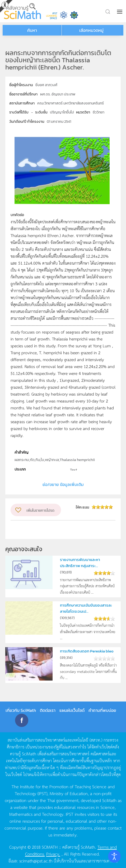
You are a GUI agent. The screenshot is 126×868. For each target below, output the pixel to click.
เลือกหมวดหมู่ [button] (91, 30)
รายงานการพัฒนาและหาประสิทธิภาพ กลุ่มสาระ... (80, 562)
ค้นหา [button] (32, 30)
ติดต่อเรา (48, 710)
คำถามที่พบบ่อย (102, 710)
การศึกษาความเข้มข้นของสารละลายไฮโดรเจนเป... (86, 608)
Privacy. (53, 854)
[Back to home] (22, 11)
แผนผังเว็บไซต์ (72, 710)
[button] (120, 12)
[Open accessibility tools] (114, 856)
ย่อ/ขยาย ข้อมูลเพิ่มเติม (63, 484)
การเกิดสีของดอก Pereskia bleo (87, 651)
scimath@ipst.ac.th (36, 861)
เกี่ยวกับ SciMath (21, 710)
